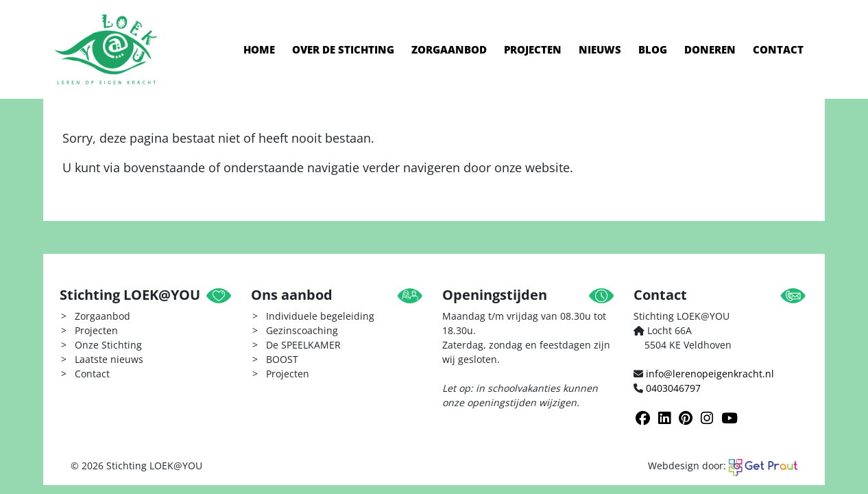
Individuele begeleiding (320, 316)
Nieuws (600, 49)
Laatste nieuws (109, 359)
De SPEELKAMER (303, 345)
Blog (653, 49)
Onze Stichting (108, 345)
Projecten (533, 49)
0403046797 (673, 388)
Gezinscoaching (302, 330)
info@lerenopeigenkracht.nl (710, 374)
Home (259, 49)
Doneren (710, 49)
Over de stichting (343, 49)
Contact (778, 49)
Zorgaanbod (449, 49)
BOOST (282, 359)
